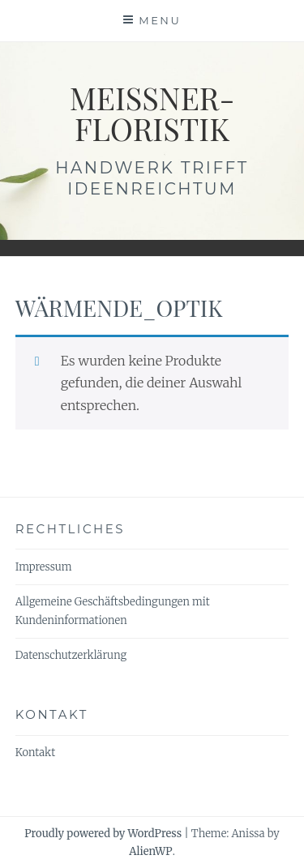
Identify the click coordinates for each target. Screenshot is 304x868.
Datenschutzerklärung (71, 655)
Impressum (44, 567)
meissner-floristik (152, 113)
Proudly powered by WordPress (103, 834)
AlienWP (150, 851)
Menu (160, 20)
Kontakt (35, 753)
